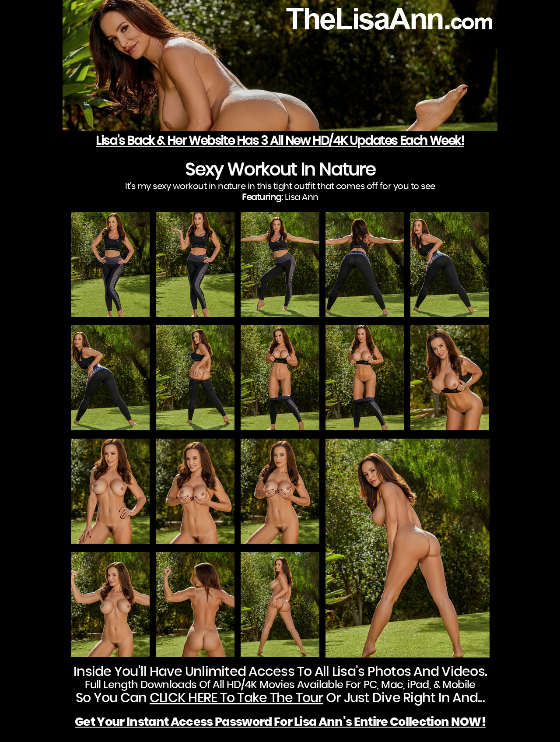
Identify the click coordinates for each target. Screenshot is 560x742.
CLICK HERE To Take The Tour (236, 698)
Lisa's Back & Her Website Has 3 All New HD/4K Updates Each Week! (280, 141)
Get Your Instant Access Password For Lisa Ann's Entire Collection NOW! (280, 722)
